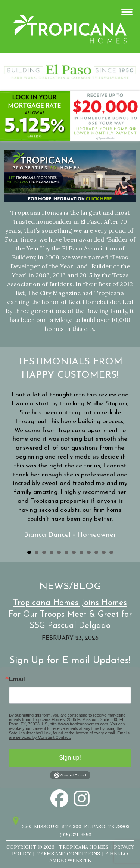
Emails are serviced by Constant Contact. (69, 735)
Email (17, 679)
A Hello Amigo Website (89, 857)
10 (96, 552)
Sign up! (70, 758)
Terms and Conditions (68, 854)
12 (111, 552)
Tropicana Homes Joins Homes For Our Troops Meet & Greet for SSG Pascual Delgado (70, 615)
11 (104, 552)
